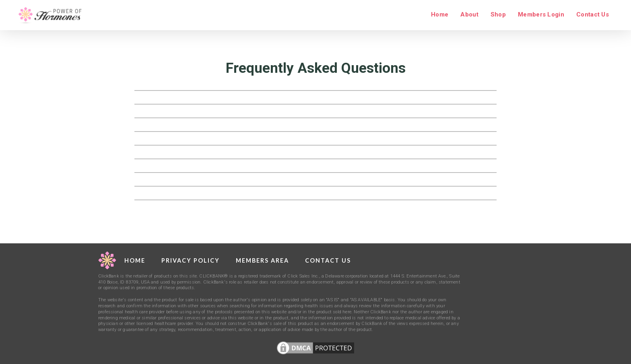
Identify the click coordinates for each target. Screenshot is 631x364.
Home (440, 14)
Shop (498, 14)
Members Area (262, 260)
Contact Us (593, 14)
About (469, 14)
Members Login (541, 14)
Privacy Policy (191, 260)
